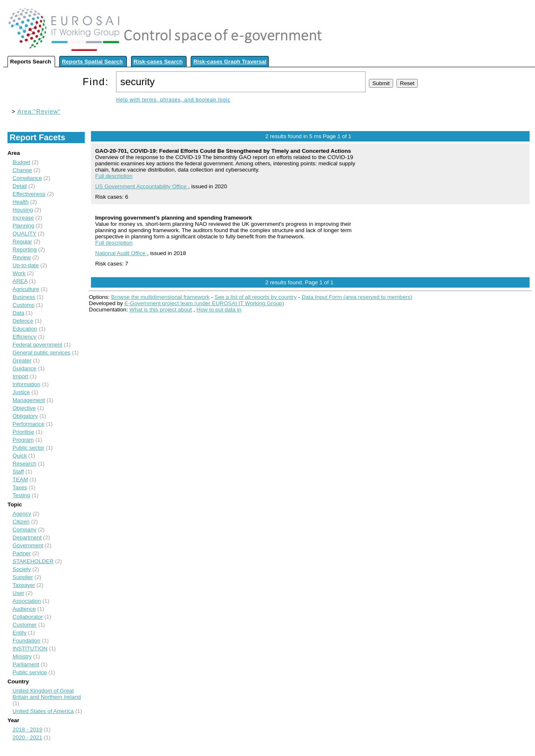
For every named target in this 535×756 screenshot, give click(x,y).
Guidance (24, 368)
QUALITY (24, 234)
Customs (24, 305)
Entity (19, 633)
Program (23, 440)
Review (22, 257)
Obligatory (25, 416)
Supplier (23, 577)
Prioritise (23, 432)
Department (27, 537)
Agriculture (26, 289)
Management (29, 400)
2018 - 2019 (27, 729)
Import (20, 376)
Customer (25, 625)
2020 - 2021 (27, 737)
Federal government (37, 345)
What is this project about (161, 310)
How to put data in (219, 310)
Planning (23, 226)
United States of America (43, 711)
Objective (24, 408)
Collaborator (28, 617)
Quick (20, 456)
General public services (42, 353)
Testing (21, 495)
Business (24, 297)
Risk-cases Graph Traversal (230, 62)
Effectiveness (29, 194)
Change (22, 170)
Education (25, 329)
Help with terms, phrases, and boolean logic (173, 100)
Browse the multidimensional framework (160, 297)
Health (21, 202)
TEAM (20, 479)
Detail (20, 186)
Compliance (27, 178)
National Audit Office (121, 253)
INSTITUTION (30, 649)
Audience (24, 609)
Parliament (26, 664)
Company (24, 530)
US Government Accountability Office (142, 186)
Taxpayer (24, 585)
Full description (114, 176)
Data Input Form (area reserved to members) (357, 297)
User (18, 593)
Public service (30, 672)
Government (28, 545)
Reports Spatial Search (92, 62)
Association (27, 601)
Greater (22, 360)
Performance (28, 424)
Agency (22, 514)
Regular (22, 241)
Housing (23, 210)
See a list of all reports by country (256, 297)
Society (22, 569)
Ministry (22, 656)
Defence (23, 321)
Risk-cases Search (158, 62)
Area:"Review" (39, 111)
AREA (20, 281)
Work (19, 273)
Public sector (28, 448)
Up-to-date (26, 265)
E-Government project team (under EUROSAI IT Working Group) (204, 303)
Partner (22, 553)
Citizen (21, 522)
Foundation (26, 641)
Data (18, 313)
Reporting (25, 249)
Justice (21, 392)
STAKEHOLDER (33, 561)
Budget (21, 162)
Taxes (20, 487)
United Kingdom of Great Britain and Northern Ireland (47, 694)
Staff (18, 472)
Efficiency (24, 337)
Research (24, 464)
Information (26, 384)
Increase (23, 218)
